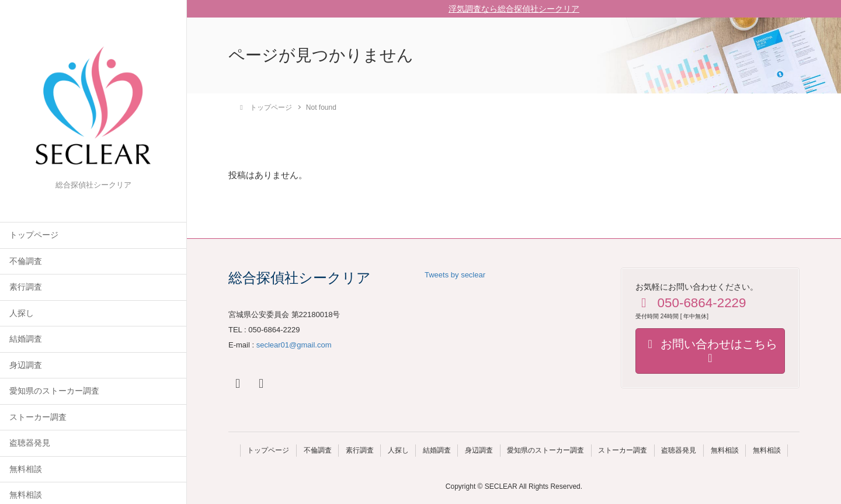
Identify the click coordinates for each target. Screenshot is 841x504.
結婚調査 (26, 339)
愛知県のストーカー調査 (54, 391)
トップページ (34, 235)
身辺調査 (26, 365)
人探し (22, 313)
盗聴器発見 (30, 443)
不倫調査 (26, 261)
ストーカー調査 (38, 417)
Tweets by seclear (455, 275)
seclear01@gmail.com (294, 345)
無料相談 (26, 469)
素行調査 (26, 287)
